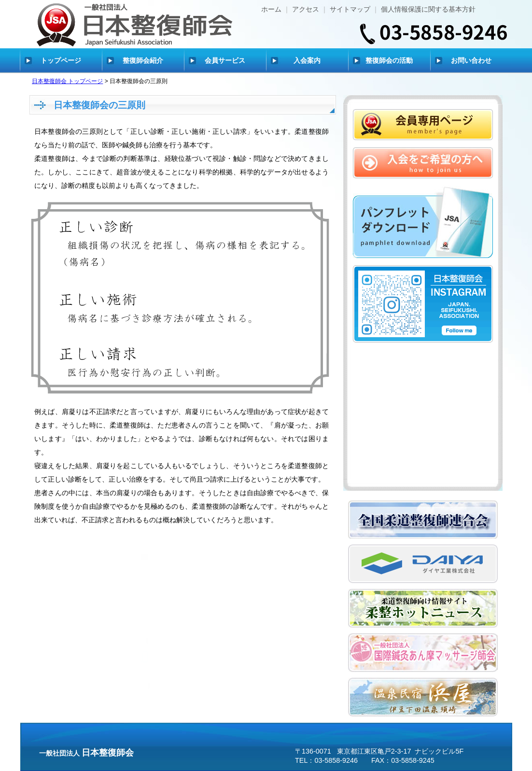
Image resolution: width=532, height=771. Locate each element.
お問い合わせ (471, 60)
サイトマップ (350, 9)
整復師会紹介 (143, 60)
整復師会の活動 (389, 60)
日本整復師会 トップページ (67, 81)
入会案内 (307, 60)
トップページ (61, 60)
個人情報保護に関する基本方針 (428, 9)
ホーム (271, 9)
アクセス (306, 9)
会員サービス (225, 60)
